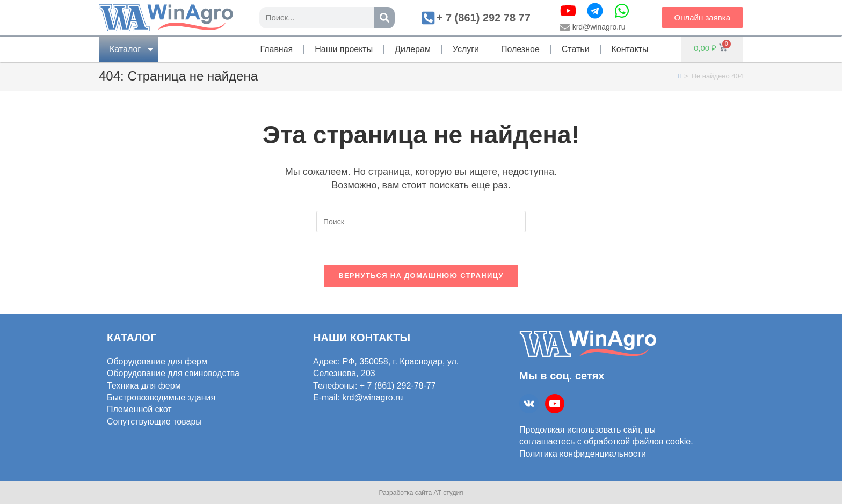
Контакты (630, 49)
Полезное (520, 49)
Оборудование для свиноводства (173, 373)
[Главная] (680, 76)
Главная (276, 49)
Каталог (132, 49)
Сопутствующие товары (154, 421)
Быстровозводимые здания (161, 397)
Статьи (576, 49)
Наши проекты (344, 49)
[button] (702, 17)
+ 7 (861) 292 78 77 (484, 18)
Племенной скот (139, 409)
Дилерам (413, 49)
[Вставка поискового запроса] (421, 222)
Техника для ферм (144, 385)
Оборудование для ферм (157, 361)
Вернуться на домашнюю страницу (421, 276)
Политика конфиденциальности (583, 453)
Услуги (466, 49)
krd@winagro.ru (599, 27)
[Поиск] (384, 18)
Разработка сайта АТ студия (421, 493)
